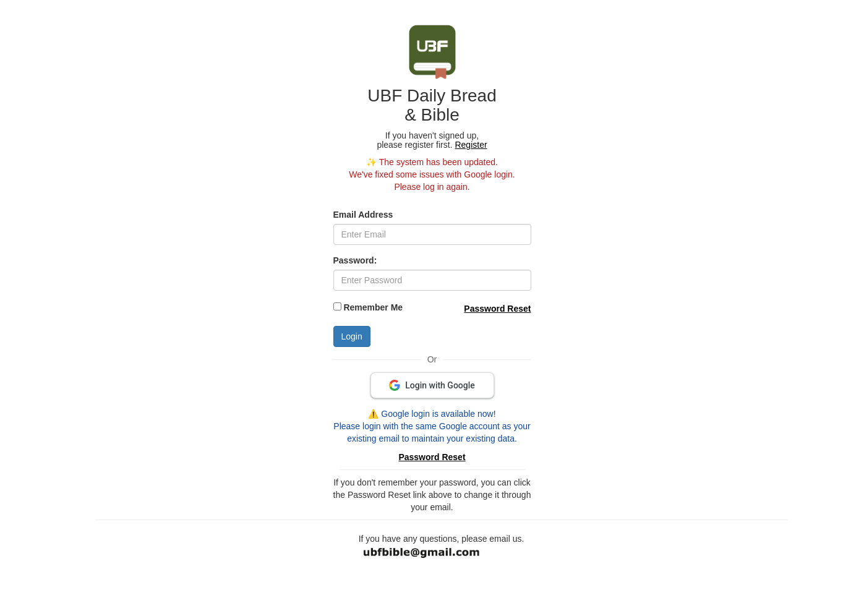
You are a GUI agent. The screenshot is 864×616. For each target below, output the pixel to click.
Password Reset (497, 309)
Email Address (363, 215)
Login (352, 336)
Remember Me (373, 307)
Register (471, 145)
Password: (355, 260)
